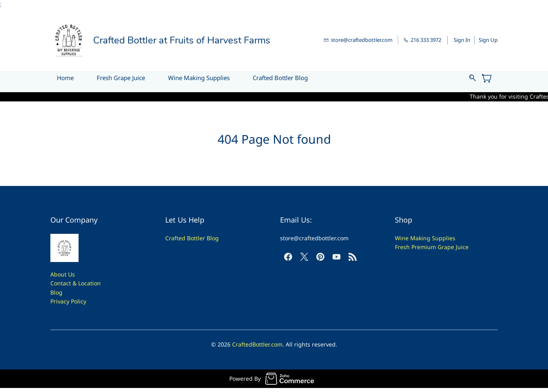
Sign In (462, 40)
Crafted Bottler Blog (192, 238)
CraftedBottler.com (257, 344)
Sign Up (488, 40)
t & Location (85, 283)
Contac (60, 283)
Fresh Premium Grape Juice (432, 247)
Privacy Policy (68, 301)
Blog (56, 292)
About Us (63, 274)
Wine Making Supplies (425, 238)
